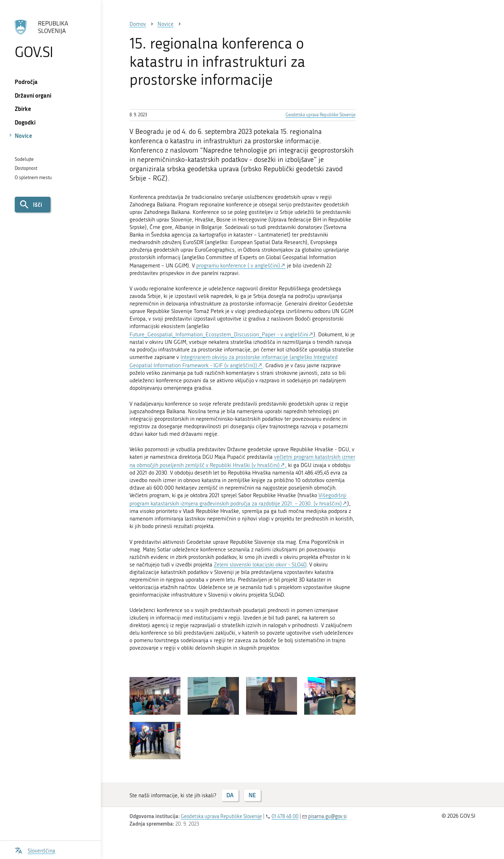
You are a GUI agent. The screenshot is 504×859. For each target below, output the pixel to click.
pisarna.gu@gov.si (327, 816)
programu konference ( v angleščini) (238, 266)
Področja (26, 82)
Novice (23, 136)
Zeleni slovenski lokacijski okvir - (253, 565)
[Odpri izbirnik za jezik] (35, 850)
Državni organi (33, 95)
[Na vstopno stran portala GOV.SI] (50, 39)
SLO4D (299, 565)
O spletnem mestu (33, 178)
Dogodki (25, 122)
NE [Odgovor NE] (252, 795)
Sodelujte (24, 159)
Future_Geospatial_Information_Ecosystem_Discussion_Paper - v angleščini (219, 335)
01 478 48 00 (285, 816)
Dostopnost (26, 168)
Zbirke (23, 109)
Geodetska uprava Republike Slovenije (321, 115)
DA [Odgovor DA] (230, 795)
